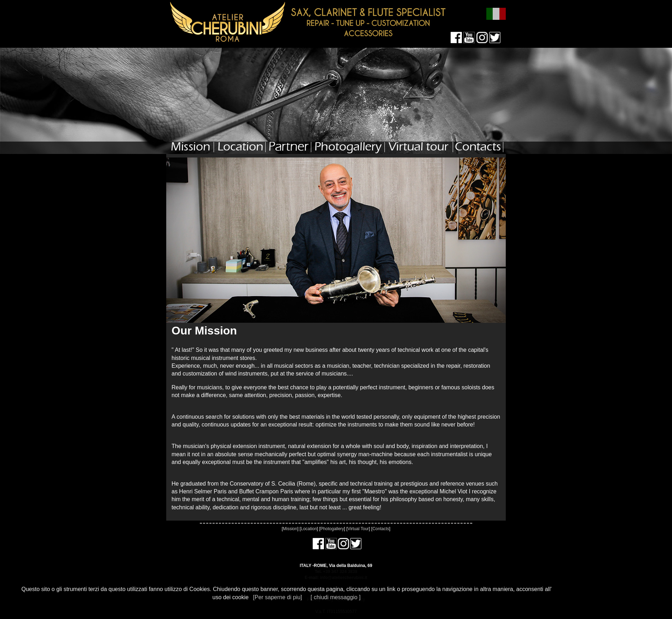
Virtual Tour (358, 529)
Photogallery (332, 529)
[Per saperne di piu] (277, 597)
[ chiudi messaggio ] (335, 597)
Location (309, 529)
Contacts (381, 529)
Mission (290, 529)
